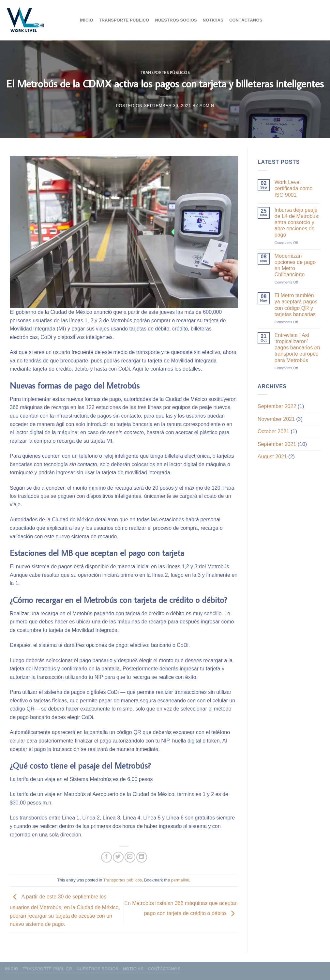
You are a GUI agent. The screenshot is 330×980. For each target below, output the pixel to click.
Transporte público (124, 20)
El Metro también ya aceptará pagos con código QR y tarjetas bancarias (296, 305)
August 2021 (272, 457)
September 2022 (277, 406)
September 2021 (277, 444)
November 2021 (276, 419)
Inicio (87, 20)
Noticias (213, 20)
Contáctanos (246, 20)
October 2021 (273, 431)
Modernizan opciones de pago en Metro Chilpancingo (295, 265)
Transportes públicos (165, 72)
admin (207, 106)
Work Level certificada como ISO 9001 (294, 188)
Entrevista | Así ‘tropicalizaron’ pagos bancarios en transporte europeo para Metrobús (297, 348)
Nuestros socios (176, 20)
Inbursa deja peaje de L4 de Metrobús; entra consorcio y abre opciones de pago (297, 222)
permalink (180, 880)
